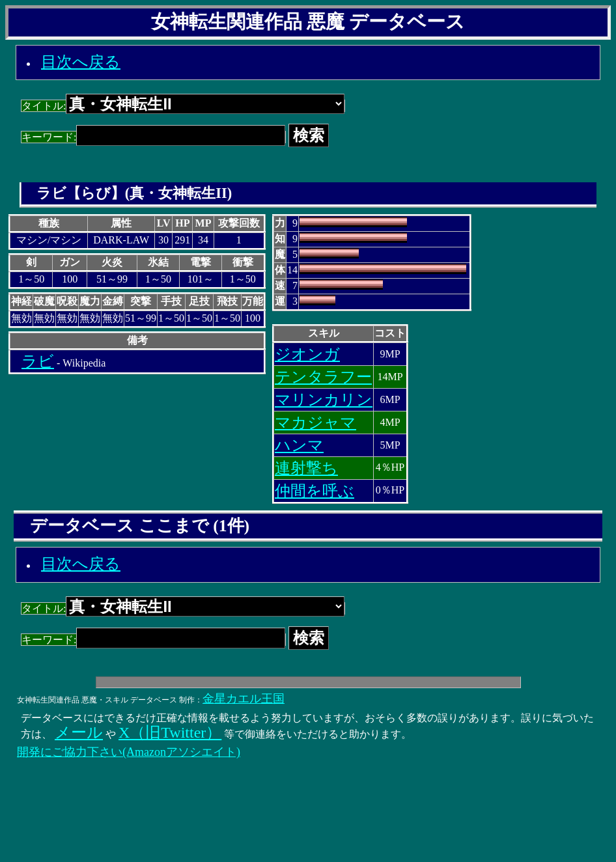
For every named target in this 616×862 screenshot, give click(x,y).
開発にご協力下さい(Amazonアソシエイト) (129, 752)
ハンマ (299, 445)
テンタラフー (323, 377)
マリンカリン (324, 400)
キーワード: (153, 137)
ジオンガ (307, 354)
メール (79, 732)
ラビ (38, 361)
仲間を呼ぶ (315, 491)
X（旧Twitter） (170, 732)
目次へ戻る (81, 62)
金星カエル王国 (244, 699)
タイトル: (183, 106)
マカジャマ (315, 423)
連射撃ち (306, 468)
